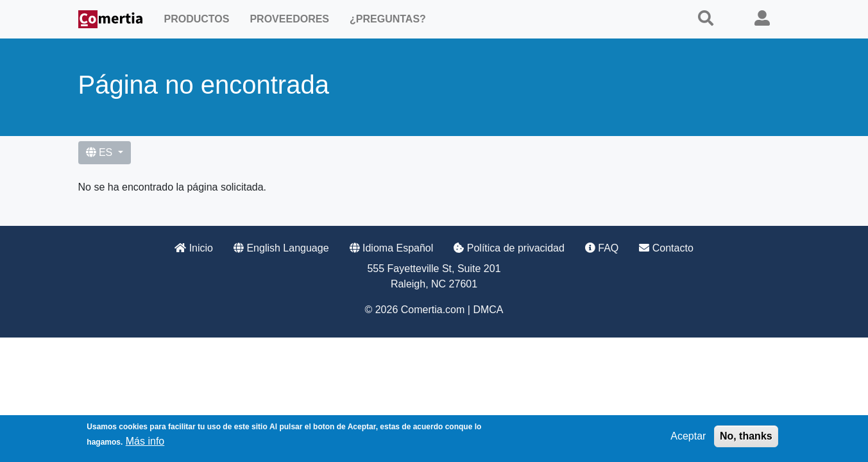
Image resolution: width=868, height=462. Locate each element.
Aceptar (688, 438)
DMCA (488, 310)
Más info (145, 443)
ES (101, 152)
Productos (197, 19)
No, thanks (746, 438)
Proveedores (289, 19)
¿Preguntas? (388, 19)
